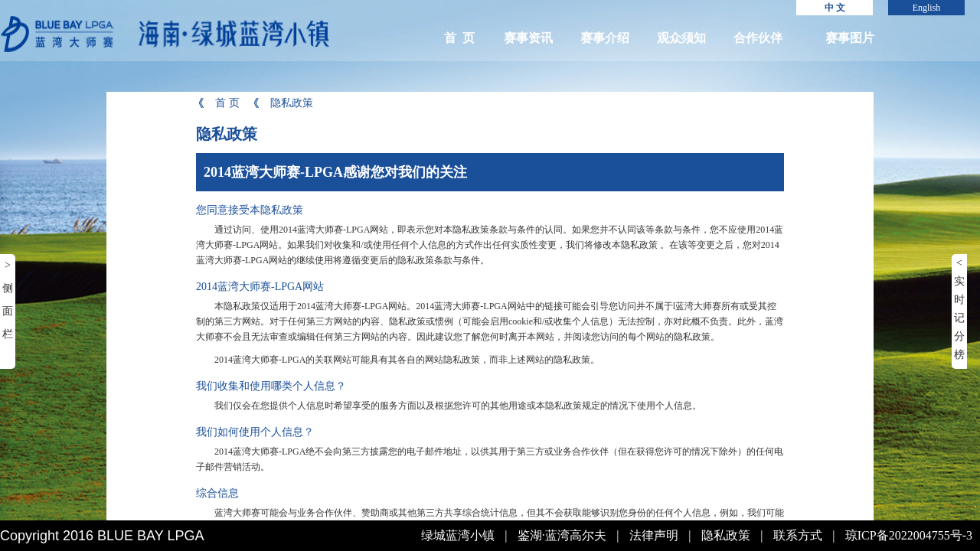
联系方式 (798, 535)
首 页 (459, 38)
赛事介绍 (605, 38)
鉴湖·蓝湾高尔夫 (562, 535)
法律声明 (654, 535)
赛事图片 (850, 38)
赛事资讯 (528, 38)
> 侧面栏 (8, 300)
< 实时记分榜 (959, 309)
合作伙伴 (758, 38)
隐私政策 (282, 103)
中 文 (835, 8)
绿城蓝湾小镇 (458, 535)
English (927, 8)
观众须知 (681, 38)
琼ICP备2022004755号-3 (909, 535)
